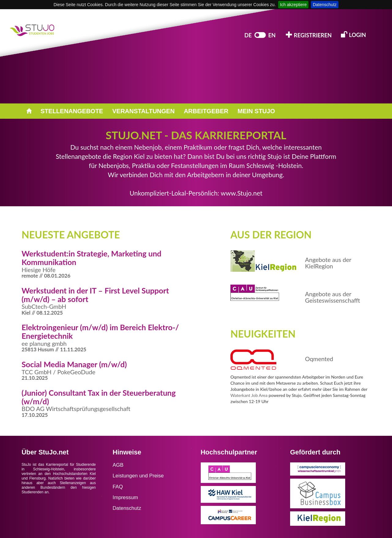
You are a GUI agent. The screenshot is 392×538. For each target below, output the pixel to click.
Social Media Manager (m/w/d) (74, 364)
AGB (118, 465)
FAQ (118, 487)
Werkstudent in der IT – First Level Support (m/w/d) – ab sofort (95, 295)
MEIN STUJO (256, 111)
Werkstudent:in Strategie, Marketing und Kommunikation (92, 258)
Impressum (125, 497)
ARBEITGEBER (206, 111)
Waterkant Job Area (249, 395)
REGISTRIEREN (309, 35)
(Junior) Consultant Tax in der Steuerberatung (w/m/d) (99, 397)
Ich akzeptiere (293, 5)
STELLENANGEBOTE (72, 111)
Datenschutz (325, 5)
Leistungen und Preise (138, 476)
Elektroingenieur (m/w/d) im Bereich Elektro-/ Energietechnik (100, 331)
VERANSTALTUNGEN (144, 111)
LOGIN (353, 34)
